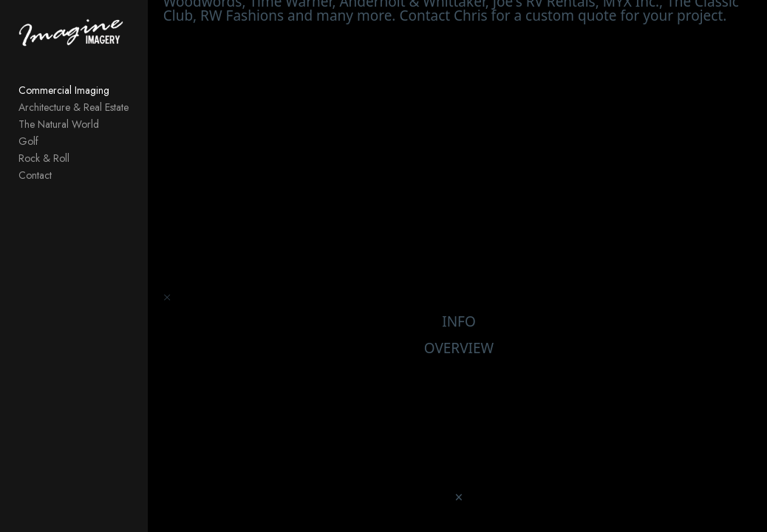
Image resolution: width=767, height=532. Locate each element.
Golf (28, 141)
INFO (459, 325)
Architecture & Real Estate (74, 107)
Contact (35, 175)
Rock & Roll (44, 158)
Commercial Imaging (64, 90)
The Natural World (59, 124)
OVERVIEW (459, 352)
